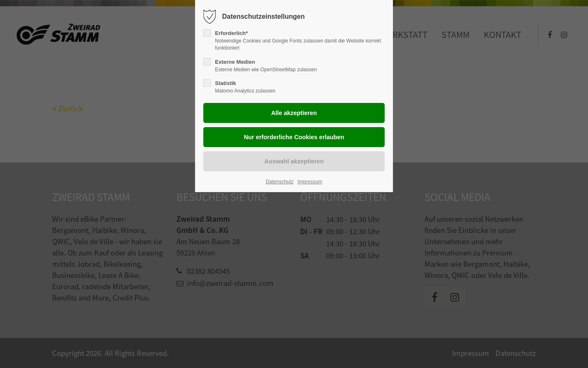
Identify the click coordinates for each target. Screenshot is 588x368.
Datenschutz (280, 182)
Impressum (310, 182)
